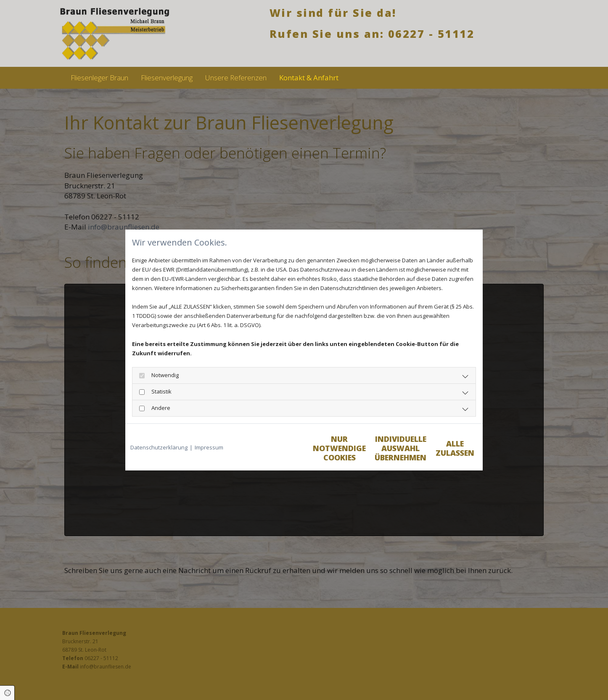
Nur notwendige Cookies (279, 451)
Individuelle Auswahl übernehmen (359, 451)
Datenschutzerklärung (159, 447)
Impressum (209, 447)
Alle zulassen (439, 451)
